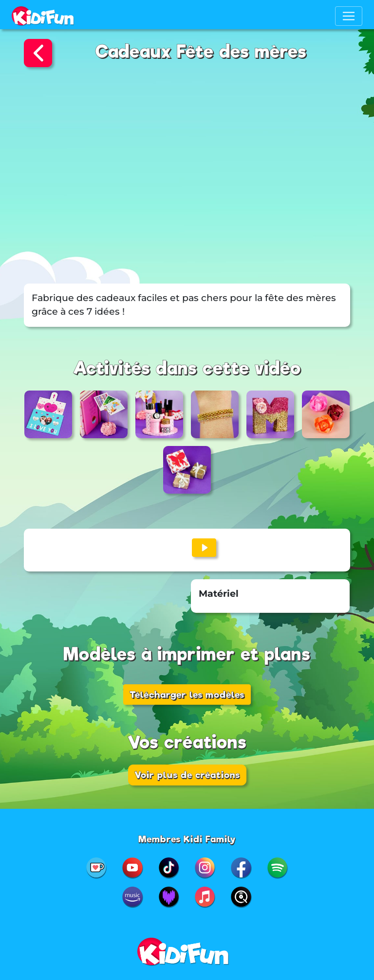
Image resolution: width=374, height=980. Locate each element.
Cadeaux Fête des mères (201, 52)
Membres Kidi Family (187, 839)
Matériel (219, 594)
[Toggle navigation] (349, 16)
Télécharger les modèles (187, 695)
